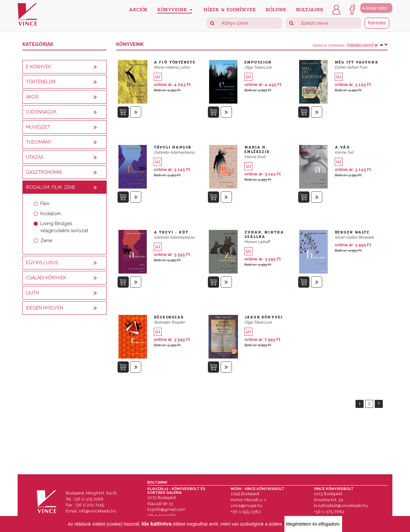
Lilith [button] (33, 293)
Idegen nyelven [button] (45, 308)
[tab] (65, 67)
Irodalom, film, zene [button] (51, 187)
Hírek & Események (230, 9)
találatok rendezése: (328, 46)
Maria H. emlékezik (257, 149)
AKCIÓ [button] (33, 97)
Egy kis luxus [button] (42, 263)
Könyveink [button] (175, 9)
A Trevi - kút (171, 232)
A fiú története (175, 62)
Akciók (138, 9)
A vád (342, 147)
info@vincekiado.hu (98, 511)
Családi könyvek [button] (46, 278)
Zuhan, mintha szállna (264, 234)
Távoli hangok (173, 147)
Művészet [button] (38, 127)
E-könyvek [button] (39, 67)
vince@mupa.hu (246, 506)
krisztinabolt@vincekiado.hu (341, 506)
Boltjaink (310, 9)
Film (45, 204)
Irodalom (51, 214)
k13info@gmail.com (166, 509)
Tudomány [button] (39, 142)
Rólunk (276, 9)
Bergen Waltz (352, 232)
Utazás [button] (35, 157)
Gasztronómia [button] (44, 172)
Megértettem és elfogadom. (313, 524)
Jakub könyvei (263, 317)
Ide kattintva (156, 524)
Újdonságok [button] (41, 112)
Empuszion (258, 62)
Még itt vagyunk (357, 62)
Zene (46, 241)
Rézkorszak (169, 317)
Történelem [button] (41, 82)
